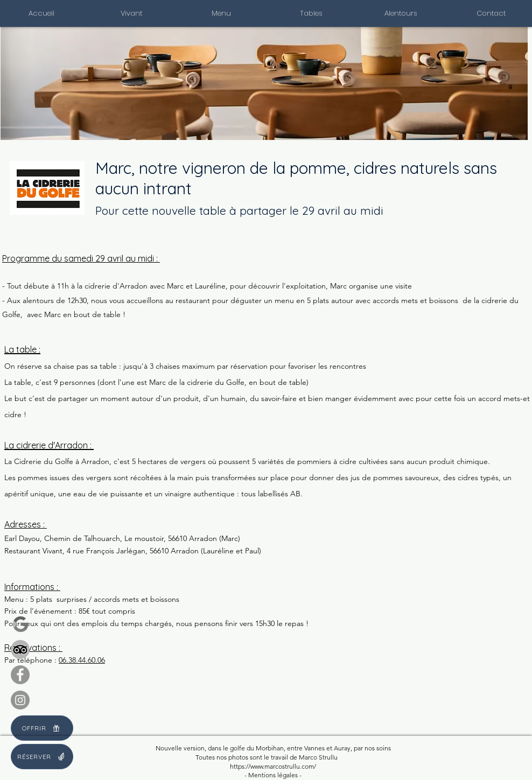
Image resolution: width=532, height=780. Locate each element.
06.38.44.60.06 (82, 660)
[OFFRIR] (42, 728)
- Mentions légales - (273, 775)
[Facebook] (20, 675)
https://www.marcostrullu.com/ (273, 766)
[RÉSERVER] (42, 757)
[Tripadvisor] (20, 649)
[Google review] (20, 624)
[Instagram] (20, 700)
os (223, 757)
